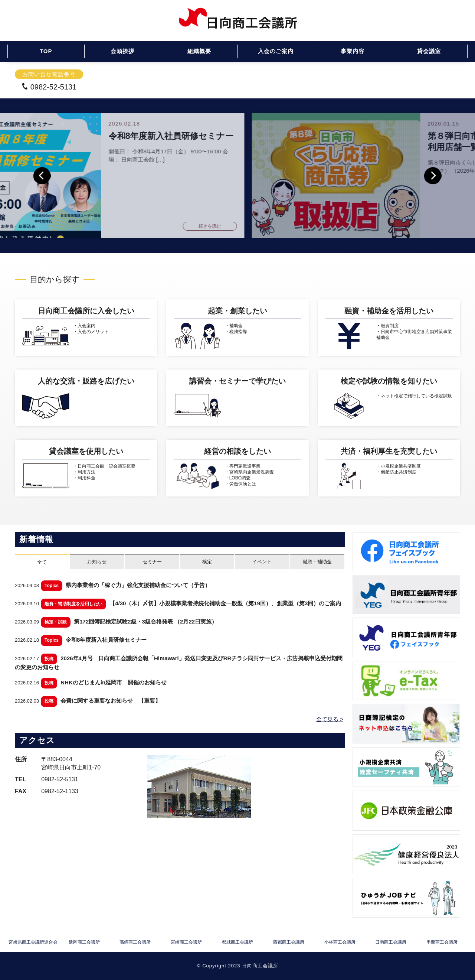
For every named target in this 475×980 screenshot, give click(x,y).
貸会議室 (429, 51)
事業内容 (353, 51)
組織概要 (199, 51)
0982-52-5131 (49, 87)
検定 (207, 562)
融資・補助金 (317, 562)
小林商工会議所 (340, 942)
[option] (237, 176)
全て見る (327, 719)
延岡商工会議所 (84, 942)
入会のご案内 (276, 51)
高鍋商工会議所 (135, 942)
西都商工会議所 (289, 942)
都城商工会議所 (237, 942)
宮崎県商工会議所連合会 (33, 942)
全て (42, 562)
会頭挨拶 (122, 51)
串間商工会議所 (442, 942)
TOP (46, 51)
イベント (262, 562)
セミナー (152, 562)
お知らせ (97, 562)
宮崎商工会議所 (186, 942)
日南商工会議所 (391, 942)
